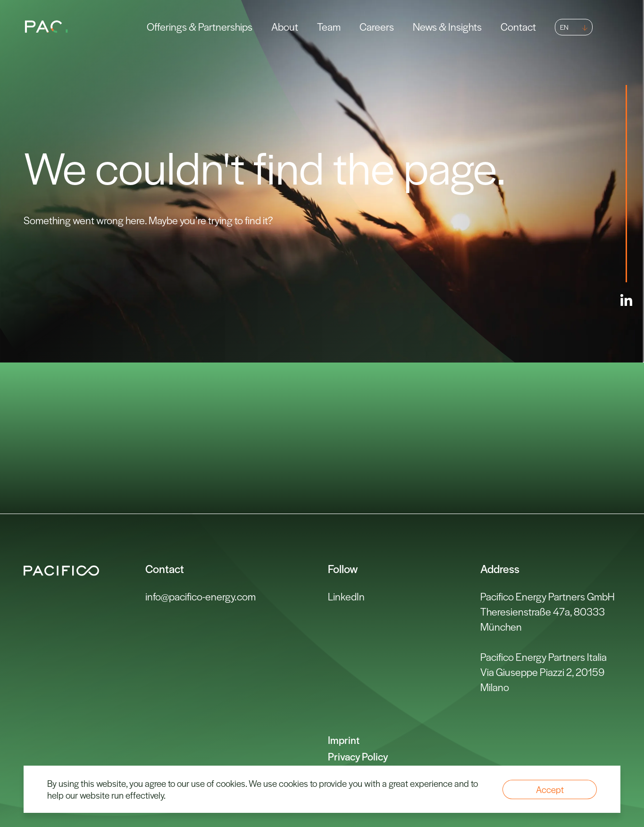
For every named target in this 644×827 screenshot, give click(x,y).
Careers (377, 26)
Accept (550, 789)
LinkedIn (346, 596)
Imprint (344, 740)
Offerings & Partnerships (200, 26)
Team (329, 26)
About (285, 26)
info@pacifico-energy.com (201, 596)
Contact (518, 26)
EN (564, 27)
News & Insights (447, 26)
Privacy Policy (358, 756)
